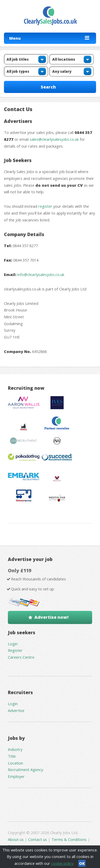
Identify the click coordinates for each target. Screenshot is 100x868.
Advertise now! (51, 617)
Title (12, 756)
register (45, 206)
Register (15, 650)
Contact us (38, 839)
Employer (16, 776)
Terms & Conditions (69, 839)
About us (16, 839)
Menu (15, 38)
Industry (15, 749)
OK (82, 863)
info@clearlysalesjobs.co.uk (41, 274)
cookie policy (62, 863)
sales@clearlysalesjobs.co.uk (54, 139)
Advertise (16, 710)
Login (13, 644)
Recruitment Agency (25, 770)
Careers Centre (21, 657)
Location (15, 763)
